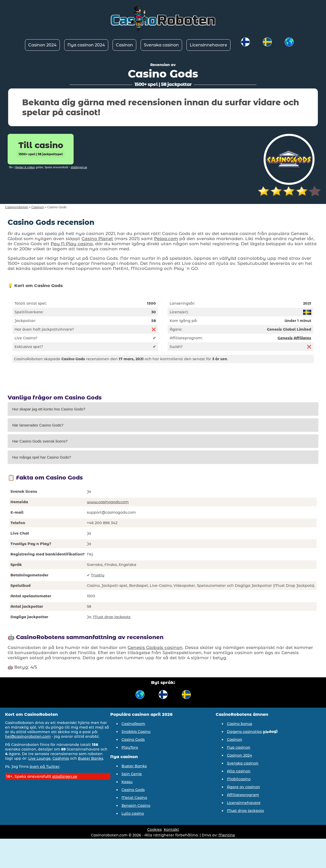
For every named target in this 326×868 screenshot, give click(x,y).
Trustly (98, 575)
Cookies (154, 830)
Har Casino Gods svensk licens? (40, 441)
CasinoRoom (133, 724)
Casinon (124, 45)
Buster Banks (91, 758)
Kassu (127, 782)
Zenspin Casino (136, 806)
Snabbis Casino (136, 732)
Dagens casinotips (244, 732)
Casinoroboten (17, 207)
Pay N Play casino (72, 244)
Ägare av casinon (243, 787)
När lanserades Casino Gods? (38, 425)
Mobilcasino (239, 779)
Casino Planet (97, 239)
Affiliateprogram (243, 795)
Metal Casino (134, 798)
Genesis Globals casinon (155, 647)
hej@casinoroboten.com (28, 736)
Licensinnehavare (208, 45)
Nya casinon (239, 747)
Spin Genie (132, 774)
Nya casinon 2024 (86, 45)
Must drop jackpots (112, 617)
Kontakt (171, 830)
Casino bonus (240, 724)
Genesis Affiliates (294, 338)
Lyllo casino (133, 813)
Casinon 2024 (42, 45)
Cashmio (61, 758)
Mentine (227, 835)
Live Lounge (39, 758)
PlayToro (130, 747)
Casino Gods (133, 740)
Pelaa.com (166, 239)
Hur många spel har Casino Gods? (42, 457)
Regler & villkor (25, 167)
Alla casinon (239, 771)
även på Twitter (45, 767)
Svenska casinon (161, 45)
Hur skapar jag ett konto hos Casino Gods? (49, 409)
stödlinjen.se (79, 167)
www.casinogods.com (108, 502)
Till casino (41, 149)
